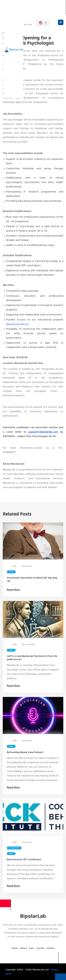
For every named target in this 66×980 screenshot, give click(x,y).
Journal (40, 948)
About (24, 948)
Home (15, 948)
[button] (43, 23)
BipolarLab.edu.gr (17, 324)
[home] (33, 7)
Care (31, 948)
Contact (50, 948)
